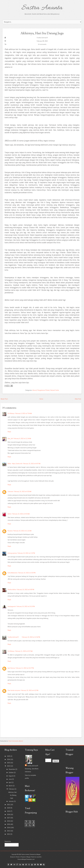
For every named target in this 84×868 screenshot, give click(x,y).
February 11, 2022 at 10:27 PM (25, 668)
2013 (9, 831)
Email (41, 865)
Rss (44, 865)
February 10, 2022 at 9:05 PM (25, 589)
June (10, 779)
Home (41, 399)
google (17, 865)
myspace (23, 865)
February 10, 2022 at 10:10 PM (26, 606)
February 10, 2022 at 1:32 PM (26, 553)
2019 (9, 811)
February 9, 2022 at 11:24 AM (22, 438)
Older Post (78, 399)
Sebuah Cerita (55, 390)
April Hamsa (11, 668)
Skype (38, 865)
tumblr (29, 865)
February (12, 789)
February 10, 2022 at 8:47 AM (32, 464)
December (12, 769)
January (11, 801)
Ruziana (10, 531)
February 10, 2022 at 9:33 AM (21, 514)
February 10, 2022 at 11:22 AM (22, 531)
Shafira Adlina (12, 589)
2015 (9, 824)
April (10, 782)
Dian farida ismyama (14, 690)
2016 (9, 821)
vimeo (35, 865)
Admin (10, 514)
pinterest (26, 865)
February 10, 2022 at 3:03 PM (27, 573)
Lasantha (39, 857)
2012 (9, 834)
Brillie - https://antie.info (15, 464)
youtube (32, 865)
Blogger (39, 854)
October (11, 772)
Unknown (10, 491)
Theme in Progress (21, 857)
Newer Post (4, 399)
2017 (9, 818)
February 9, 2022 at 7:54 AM (23, 413)
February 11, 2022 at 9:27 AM (24, 651)
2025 (9, 756)
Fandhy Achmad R (42, 38)
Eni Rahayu (11, 413)
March (11, 786)
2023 (9, 763)
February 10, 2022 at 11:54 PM (31, 637)
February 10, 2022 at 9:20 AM (23, 491)
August (11, 776)
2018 (9, 814)
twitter (11, 865)
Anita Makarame (13, 573)
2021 (9, 805)
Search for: (8, 841)
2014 (9, 828)
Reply (9, 432)
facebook (8, 865)
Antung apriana (12, 553)
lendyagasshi (12, 606)
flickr (14, 865)
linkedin (20, 865)
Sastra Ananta (42, 8)
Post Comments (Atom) (16, 741)
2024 (9, 759)
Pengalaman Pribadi (43, 390)
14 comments (42, 44)
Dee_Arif (10, 438)
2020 (9, 808)
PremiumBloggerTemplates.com (26, 859)
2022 (9, 766)
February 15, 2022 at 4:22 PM (30, 690)
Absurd (35, 390)
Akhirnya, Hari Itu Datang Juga (42, 33)
